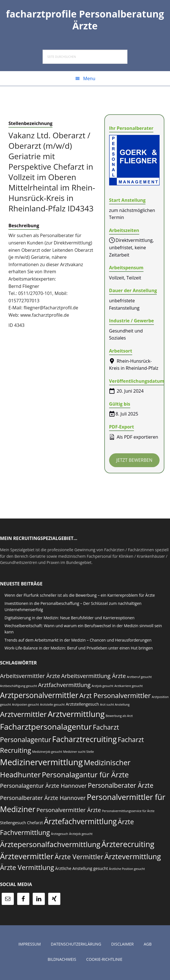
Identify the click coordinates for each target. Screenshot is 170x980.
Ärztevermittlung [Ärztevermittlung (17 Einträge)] (133, 858)
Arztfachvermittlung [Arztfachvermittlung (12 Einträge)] (64, 686)
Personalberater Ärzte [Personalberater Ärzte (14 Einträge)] (121, 787)
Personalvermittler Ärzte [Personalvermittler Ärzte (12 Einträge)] (69, 811)
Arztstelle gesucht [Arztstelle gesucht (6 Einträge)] (52, 706)
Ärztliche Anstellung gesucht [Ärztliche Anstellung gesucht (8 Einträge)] (81, 870)
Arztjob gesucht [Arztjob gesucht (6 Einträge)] (102, 688)
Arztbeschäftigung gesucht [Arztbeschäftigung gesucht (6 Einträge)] (18, 688)
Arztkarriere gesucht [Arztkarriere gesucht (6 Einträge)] (129, 688)
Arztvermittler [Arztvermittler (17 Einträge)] (23, 716)
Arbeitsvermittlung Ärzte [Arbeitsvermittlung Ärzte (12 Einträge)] (93, 677)
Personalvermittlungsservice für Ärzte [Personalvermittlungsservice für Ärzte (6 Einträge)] (128, 813)
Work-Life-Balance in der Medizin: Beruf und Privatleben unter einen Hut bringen (79, 650)
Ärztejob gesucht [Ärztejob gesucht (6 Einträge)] (81, 835)
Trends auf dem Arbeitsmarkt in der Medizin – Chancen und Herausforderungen (78, 642)
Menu (89, 80)
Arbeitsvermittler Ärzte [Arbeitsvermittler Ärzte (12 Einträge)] (30, 677)
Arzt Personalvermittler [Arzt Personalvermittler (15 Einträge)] (115, 697)
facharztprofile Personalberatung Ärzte (85, 20)
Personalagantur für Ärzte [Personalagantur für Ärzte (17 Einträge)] (85, 776)
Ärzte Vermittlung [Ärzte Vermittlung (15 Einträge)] (27, 869)
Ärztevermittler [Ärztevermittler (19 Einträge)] (27, 858)
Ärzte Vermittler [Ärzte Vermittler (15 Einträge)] (79, 858)
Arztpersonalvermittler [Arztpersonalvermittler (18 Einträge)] (39, 697)
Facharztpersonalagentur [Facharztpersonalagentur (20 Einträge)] (46, 728)
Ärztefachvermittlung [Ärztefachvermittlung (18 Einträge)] (80, 823)
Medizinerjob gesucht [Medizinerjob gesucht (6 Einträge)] (47, 753)
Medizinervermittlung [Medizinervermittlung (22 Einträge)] (41, 764)
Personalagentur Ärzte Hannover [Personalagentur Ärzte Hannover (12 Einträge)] (43, 787)
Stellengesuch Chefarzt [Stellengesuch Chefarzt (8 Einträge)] (21, 824)
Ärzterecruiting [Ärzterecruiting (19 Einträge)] (128, 846)
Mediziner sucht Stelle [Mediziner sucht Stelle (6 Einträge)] (79, 753)
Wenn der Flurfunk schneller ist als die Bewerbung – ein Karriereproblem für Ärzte (80, 597)
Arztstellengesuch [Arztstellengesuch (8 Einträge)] (82, 706)
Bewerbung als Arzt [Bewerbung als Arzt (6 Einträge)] (119, 718)
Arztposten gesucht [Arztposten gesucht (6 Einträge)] (25, 706)
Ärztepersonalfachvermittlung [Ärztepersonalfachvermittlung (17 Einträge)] (50, 846)
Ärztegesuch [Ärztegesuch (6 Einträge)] (60, 835)
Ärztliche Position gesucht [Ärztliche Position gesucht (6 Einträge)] (127, 870)
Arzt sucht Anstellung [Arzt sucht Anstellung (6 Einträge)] (115, 706)
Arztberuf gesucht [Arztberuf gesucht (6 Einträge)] (139, 678)
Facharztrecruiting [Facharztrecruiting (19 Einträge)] (84, 741)
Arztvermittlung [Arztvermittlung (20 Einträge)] (76, 716)
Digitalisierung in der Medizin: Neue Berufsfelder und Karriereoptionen (69, 619)
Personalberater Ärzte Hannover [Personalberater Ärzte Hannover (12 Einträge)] (43, 799)
